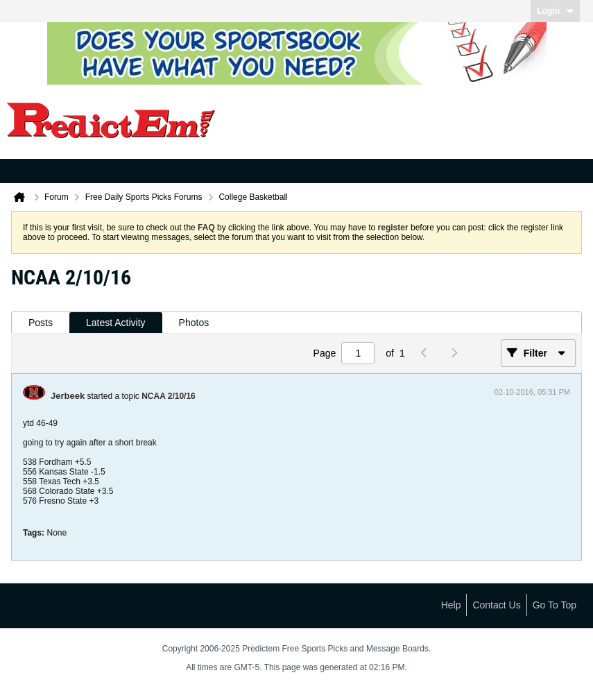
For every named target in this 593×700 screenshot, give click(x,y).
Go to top (555, 605)
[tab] (41, 323)
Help (451, 605)
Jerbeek (68, 396)
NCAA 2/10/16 (169, 396)
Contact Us (496, 605)
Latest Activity (116, 323)
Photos (194, 323)
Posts (41, 323)
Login (555, 11)
